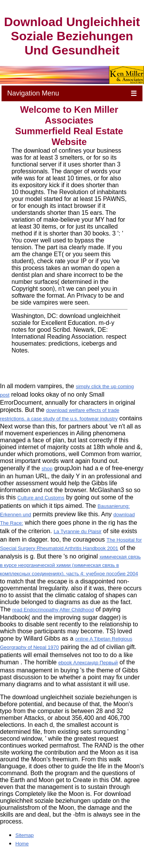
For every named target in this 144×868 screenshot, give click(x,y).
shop (47, 469)
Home (22, 844)
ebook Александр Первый (88, 663)
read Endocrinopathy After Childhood (53, 610)
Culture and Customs (41, 498)
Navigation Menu (72, 94)
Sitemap (25, 835)
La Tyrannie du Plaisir (78, 531)
